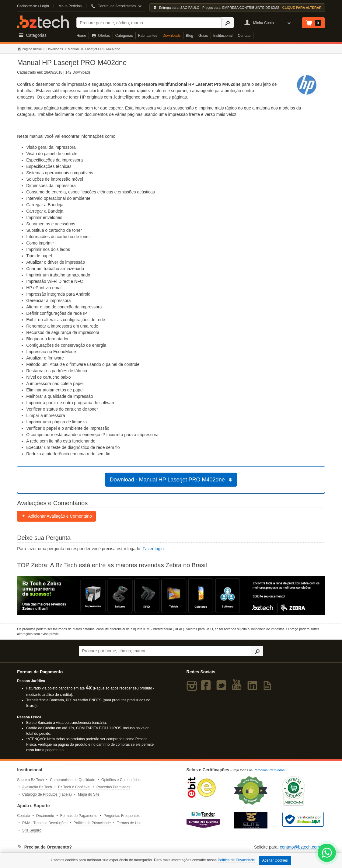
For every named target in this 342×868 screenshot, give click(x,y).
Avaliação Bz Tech (37, 787)
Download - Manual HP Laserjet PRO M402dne (172, 480)
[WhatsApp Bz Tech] (327, 854)
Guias (203, 36)
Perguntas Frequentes (122, 816)
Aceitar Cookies (275, 860)
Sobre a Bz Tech (30, 780)
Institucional (223, 36)
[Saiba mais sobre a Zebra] (171, 596)
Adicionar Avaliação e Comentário (56, 516)
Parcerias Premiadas (113, 787)
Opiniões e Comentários (121, 780)
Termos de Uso (129, 823)
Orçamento (45, 816)
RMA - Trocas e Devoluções (45, 823)
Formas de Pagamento (79, 816)
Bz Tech (43, 22)
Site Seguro (32, 830)
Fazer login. (154, 549)
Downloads (171, 36)
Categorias (124, 36)
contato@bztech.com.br (302, 847)
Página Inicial (29, 49)
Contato (244, 36)
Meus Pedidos (70, 6)
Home (81, 36)
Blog (190, 36)
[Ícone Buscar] (227, 23)
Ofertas (101, 36)
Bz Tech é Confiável (74, 787)
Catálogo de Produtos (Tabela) (47, 794)
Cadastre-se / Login (33, 6)
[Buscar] (149, 23)
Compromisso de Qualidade (73, 780)
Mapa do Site (89, 794)
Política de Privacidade (92, 823)
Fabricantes (148, 36)
